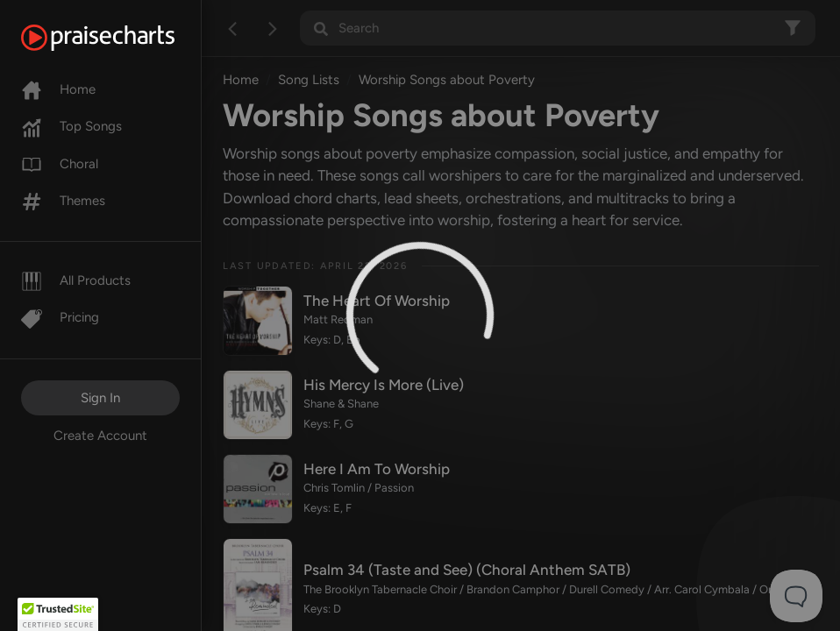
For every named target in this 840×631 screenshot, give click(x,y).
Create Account (100, 436)
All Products (76, 280)
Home (58, 89)
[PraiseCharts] (120, 38)
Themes (63, 201)
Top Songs (71, 126)
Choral (60, 164)
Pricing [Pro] (60, 317)
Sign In (100, 398)
